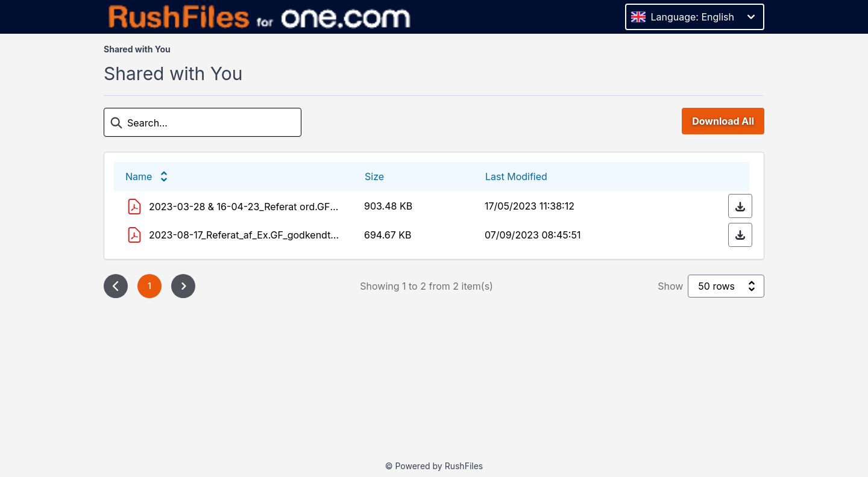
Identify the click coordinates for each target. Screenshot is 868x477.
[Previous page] (116, 286)
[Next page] (183, 286)
